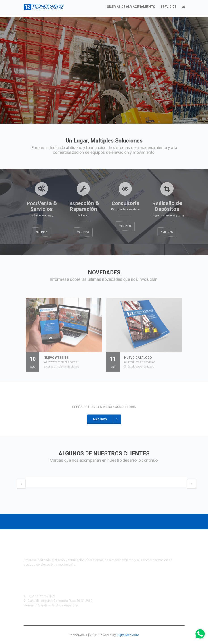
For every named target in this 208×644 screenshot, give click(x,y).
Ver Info (41, 232)
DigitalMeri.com (128, 635)
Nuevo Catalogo (138, 360)
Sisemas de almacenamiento (131, 7)
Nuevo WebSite (56, 360)
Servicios (169, 7)
